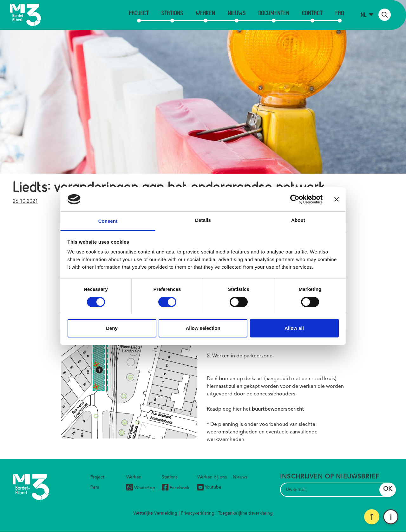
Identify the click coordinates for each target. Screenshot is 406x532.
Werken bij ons (212, 477)
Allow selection (203, 328)
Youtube (209, 487)
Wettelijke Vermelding (155, 513)
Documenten (274, 13)
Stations (172, 13)
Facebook (176, 488)
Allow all (294, 328)
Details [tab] (203, 220)
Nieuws (237, 13)
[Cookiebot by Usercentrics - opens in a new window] (295, 199)
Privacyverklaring (198, 513)
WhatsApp (141, 488)
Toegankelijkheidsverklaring (245, 513)
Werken (205, 13)
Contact (312, 13)
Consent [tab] (108, 221)
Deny (112, 328)
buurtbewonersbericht (278, 409)
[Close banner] (337, 199)
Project (139, 13)
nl (364, 14)
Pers (95, 487)
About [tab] (298, 220)
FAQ (340, 13)
